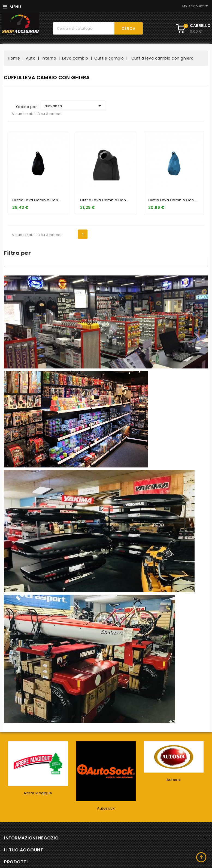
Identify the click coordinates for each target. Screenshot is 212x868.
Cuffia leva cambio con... (37, 200)
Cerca (129, 29)
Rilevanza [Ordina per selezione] (73, 106)
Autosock (106, 808)
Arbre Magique (38, 793)
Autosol (174, 780)
